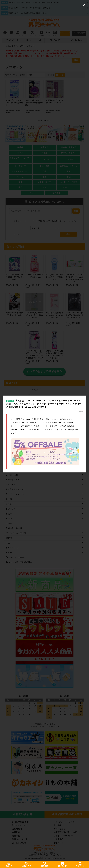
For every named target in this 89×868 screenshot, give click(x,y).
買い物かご (62, 864)
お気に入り (27, 864)
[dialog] (44, 434)
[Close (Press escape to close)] (84, 5)
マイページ (80, 864)
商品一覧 (9, 864)
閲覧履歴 (44, 864)
